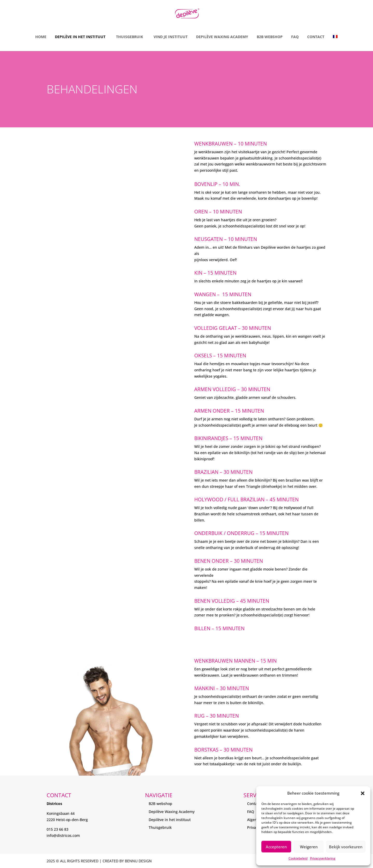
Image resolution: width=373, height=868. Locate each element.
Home (41, 37)
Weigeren (309, 847)
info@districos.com (63, 835)
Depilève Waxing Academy (222, 37)
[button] (363, 793)
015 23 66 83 (58, 829)
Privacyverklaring (323, 858)
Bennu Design (138, 861)
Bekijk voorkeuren (346, 847)
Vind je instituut (171, 37)
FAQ (295, 37)
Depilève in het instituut (80, 37)
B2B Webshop (270, 37)
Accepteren (276, 847)
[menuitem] (335, 39)
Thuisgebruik (130, 37)
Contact (316, 37)
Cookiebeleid (298, 858)
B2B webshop (160, 804)
